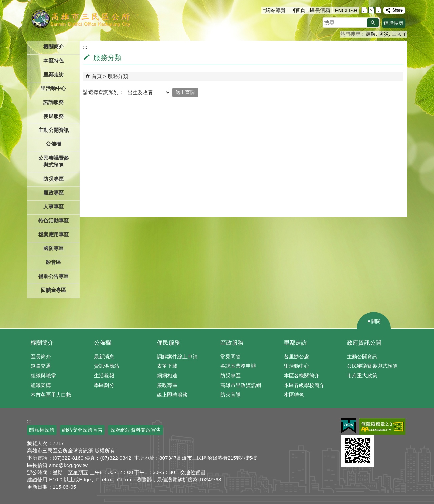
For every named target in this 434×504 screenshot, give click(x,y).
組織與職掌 (43, 375)
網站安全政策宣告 (82, 430)
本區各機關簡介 (302, 375)
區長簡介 (41, 356)
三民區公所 (81, 19)
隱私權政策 (42, 430)
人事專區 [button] (54, 207)
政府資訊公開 (364, 343)
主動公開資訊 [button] (54, 130)
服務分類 (118, 76)
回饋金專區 (53, 290)
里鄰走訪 (295, 343)
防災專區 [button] (54, 179)
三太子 (399, 34)
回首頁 (298, 10)
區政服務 (232, 343)
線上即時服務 (172, 395)
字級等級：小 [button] (364, 10)
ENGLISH (346, 10)
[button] (373, 23)
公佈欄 (103, 343)
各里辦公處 (297, 356)
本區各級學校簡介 (304, 385)
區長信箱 (320, 10)
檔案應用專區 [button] (54, 234)
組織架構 (41, 385)
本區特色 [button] (54, 61)
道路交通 (41, 366)
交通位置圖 (193, 472)
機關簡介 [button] (54, 47)
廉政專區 (167, 385)
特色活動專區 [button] (54, 220)
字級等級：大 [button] (379, 10)
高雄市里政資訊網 (241, 385)
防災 (384, 34)
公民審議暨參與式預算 (372, 366)
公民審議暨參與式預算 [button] (54, 161)
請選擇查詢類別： (103, 92)
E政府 (349, 426)
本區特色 (294, 395)
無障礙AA (382, 426)
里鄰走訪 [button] (54, 74)
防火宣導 (231, 395)
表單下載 (167, 366)
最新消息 (104, 356)
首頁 (97, 76)
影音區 (53, 262)
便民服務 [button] (54, 116)
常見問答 (231, 356)
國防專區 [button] (54, 248)
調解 (371, 34)
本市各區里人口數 (51, 395)
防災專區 (231, 375)
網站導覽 (276, 10)
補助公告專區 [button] (54, 276)
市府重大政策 (362, 375)
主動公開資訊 (362, 356)
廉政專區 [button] (54, 193)
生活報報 (104, 375)
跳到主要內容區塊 (4, 4)
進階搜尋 (394, 23)
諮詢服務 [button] (54, 102)
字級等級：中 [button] (371, 10)
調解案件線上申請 (177, 356)
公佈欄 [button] (53, 144)
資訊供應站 (107, 366)
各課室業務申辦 (238, 366)
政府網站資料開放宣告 (136, 430)
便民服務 (169, 343)
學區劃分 (104, 385)
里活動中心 (53, 88)
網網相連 (167, 375)
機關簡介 (42, 343)
